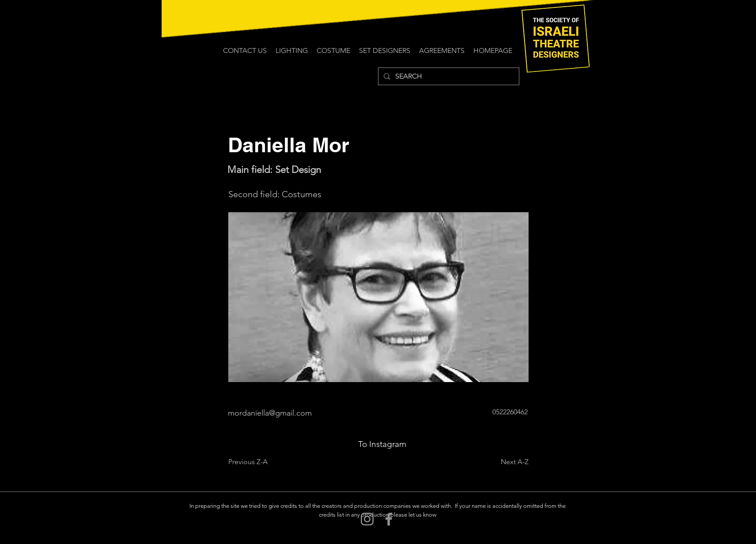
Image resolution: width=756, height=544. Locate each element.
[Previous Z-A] (257, 462)
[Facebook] (389, 519)
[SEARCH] (448, 76)
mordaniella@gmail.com (270, 413)
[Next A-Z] (507, 462)
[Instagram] (367, 519)
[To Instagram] (382, 444)
